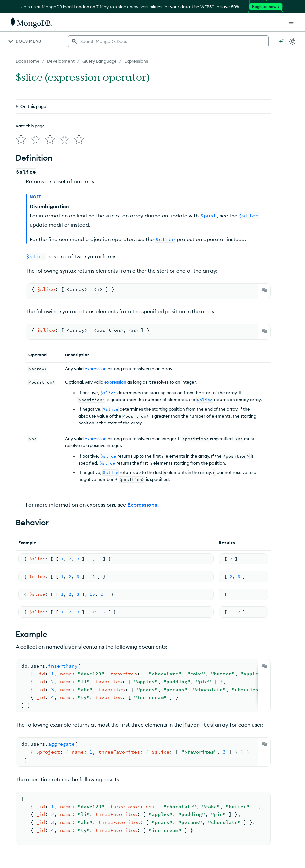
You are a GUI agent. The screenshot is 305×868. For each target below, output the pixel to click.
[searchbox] (168, 41)
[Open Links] (291, 22)
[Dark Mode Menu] (292, 41)
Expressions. (143, 505)
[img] (21, 139)
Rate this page (30, 126)
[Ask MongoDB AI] (281, 41)
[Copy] (265, 290)
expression (96, 369)
